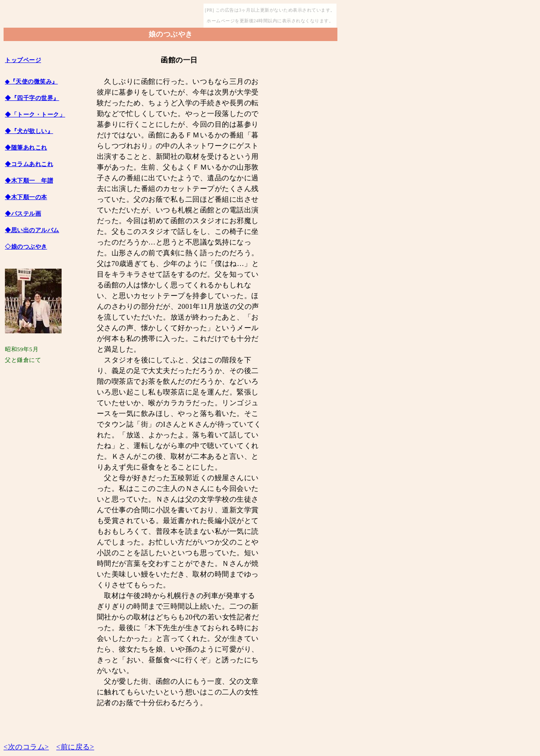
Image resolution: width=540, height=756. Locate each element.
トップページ (23, 60)
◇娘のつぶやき (26, 247)
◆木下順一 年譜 (29, 181)
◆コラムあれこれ (29, 164)
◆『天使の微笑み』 (31, 81)
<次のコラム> (26, 747)
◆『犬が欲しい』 (29, 131)
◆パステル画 (23, 214)
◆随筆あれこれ (26, 147)
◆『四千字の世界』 (32, 98)
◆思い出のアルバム (32, 230)
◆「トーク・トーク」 (35, 114)
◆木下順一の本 (26, 197)
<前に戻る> (75, 747)
